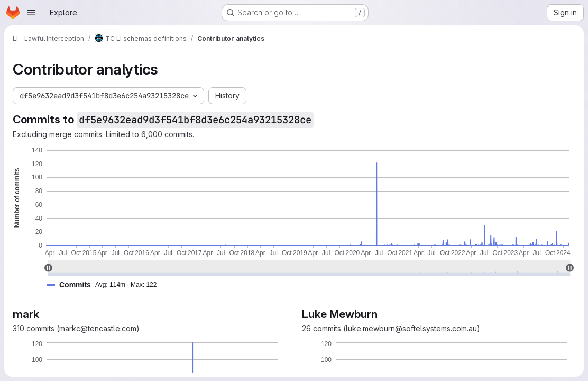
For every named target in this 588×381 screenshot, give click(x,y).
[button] (106, 285)
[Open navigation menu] (31, 13)
